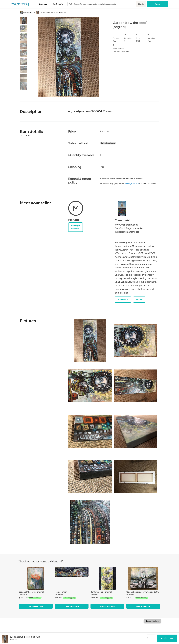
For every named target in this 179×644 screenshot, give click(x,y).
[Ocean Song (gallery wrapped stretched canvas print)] (143, 578)
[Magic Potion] (72, 578)
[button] (44, 4)
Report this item (152, 621)
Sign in (141, 4)
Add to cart (167, 638)
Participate (59, 4)
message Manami (132, 183)
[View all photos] (68, 57)
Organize (44, 4)
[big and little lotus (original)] (36, 578)
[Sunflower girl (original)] (107, 578)
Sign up (158, 4)
